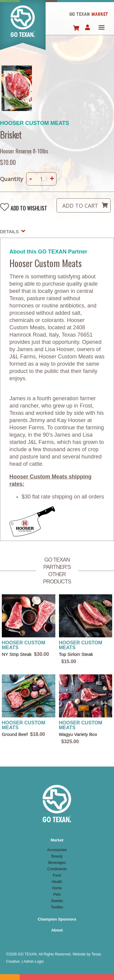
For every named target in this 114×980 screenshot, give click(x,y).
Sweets (57, 901)
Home (23, 29)
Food (57, 875)
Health (57, 882)
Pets (57, 894)
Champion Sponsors (57, 919)
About (57, 930)
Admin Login (34, 962)
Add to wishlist (29, 208)
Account (87, 28)
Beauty (57, 856)
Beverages (57, 863)
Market (57, 840)
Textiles (57, 907)
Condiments (57, 869)
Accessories (57, 850)
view (29, 626)
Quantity (12, 179)
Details (9, 232)
